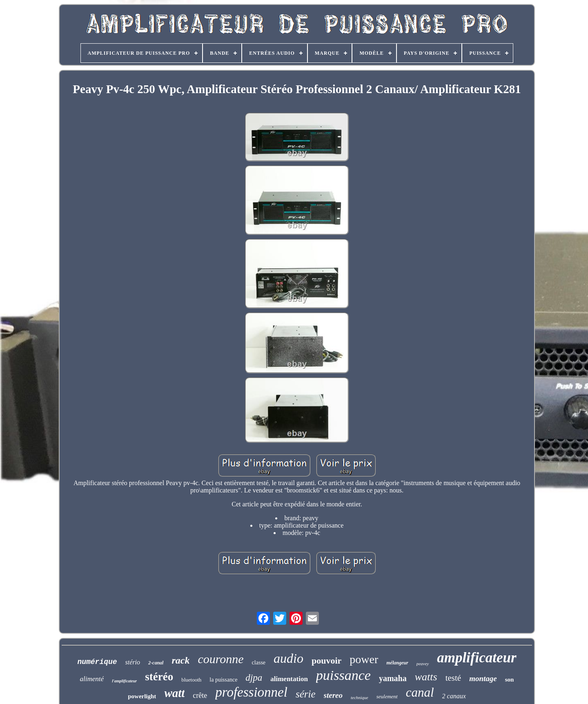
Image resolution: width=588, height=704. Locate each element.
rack (180, 660)
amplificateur (477, 658)
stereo (333, 695)
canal (420, 692)
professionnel (251, 692)
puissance (343, 675)
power (364, 659)
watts (426, 677)
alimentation (289, 679)
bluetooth (191, 680)
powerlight (142, 696)
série (306, 694)
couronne (220, 659)
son (510, 679)
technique (360, 697)
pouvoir (326, 661)
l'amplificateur (124, 681)
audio (288, 658)
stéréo (159, 677)
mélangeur (397, 663)
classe (259, 663)
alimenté (92, 679)
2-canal (156, 663)
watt (174, 693)
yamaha (393, 678)
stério (133, 662)
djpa (254, 678)
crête (200, 695)
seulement (387, 696)
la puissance (223, 680)
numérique (97, 662)
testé (453, 678)
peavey (423, 664)
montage (483, 678)
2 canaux (454, 696)
